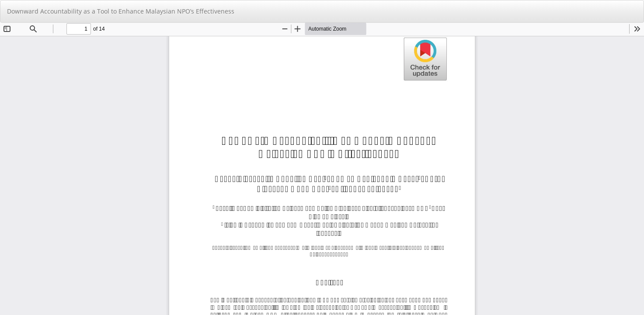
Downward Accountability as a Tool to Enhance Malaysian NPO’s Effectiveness (121, 11)
